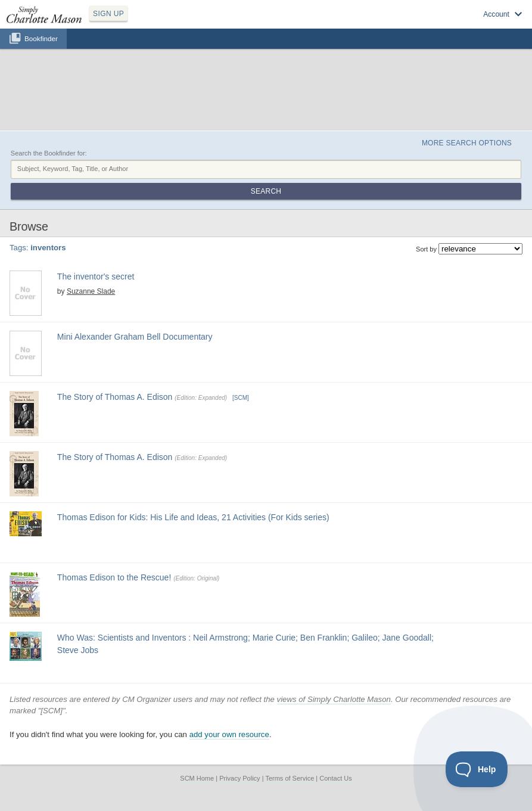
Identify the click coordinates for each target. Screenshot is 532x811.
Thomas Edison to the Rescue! (114, 577)
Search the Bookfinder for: (49, 153)
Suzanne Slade (91, 291)
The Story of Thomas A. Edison (115, 397)
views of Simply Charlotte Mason (334, 699)
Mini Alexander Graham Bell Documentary (135, 337)
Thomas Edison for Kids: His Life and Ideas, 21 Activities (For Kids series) (193, 517)
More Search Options (467, 143)
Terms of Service (290, 778)
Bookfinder (41, 38)
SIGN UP (108, 14)
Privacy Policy (239, 778)
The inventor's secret (96, 276)
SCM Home (197, 778)
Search (266, 191)
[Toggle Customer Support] (477, 769)
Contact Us (335, 778)
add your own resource (229, 734)
